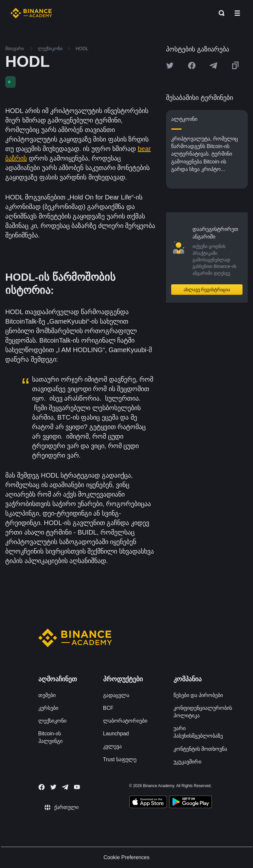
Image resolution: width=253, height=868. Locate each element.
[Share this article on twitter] (170, 66)
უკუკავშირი (187, 762)
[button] (237, 13)
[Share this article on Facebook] (192, 66)
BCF (108, 708)
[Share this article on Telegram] (213, 66)
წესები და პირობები (198, 695)
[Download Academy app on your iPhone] (148, 803)
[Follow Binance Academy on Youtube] (77, 787)
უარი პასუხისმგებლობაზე (198, 732)
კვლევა (112, 746)
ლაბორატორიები (125, 721)
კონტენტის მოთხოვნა (200, 749)
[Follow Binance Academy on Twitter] (53, 787)
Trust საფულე (120, 759)
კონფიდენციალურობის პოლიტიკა (203, 712)
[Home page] (31, 13)
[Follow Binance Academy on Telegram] (65, 787)
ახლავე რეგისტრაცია (207, 290)
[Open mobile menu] (237, 13)
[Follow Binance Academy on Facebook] (42, 787)
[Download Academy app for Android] (190, 803)
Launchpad (116, 734)
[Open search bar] (220, 13)
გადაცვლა (116, 695)
